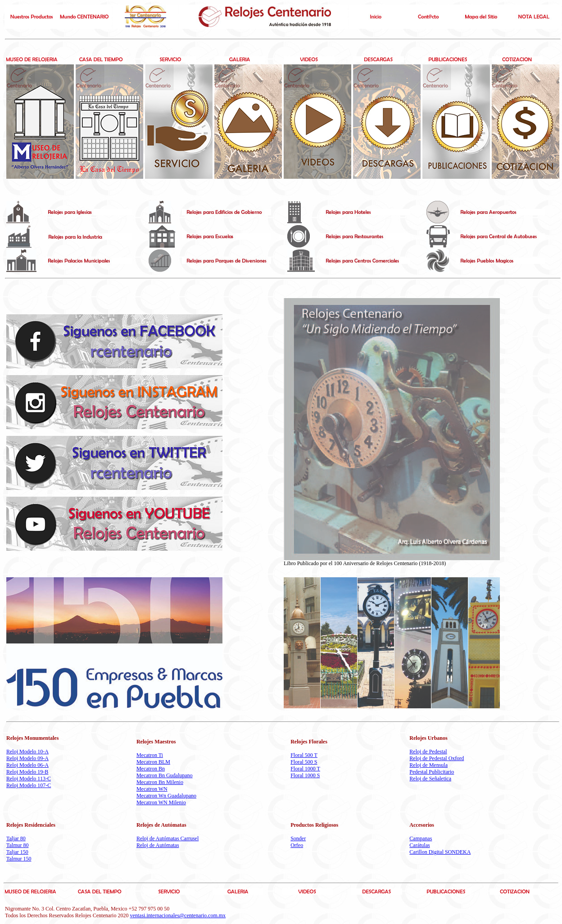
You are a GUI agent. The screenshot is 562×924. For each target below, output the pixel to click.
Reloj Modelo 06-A (27, 765)
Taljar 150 (17, 852)
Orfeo (297, 845)
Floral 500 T (304, 755)
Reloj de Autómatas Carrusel (168, 838)
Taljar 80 (16, 838)
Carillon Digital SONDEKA (440, 852)
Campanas (421, 838)
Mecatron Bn (151, 769)
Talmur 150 (19, 859)
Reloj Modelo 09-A (27, 758)
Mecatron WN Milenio (161, 802)
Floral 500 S (304, 762)
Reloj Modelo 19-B (27, 772)
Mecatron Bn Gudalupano (165, 775)
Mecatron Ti (150, 755)
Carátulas (419, 845)
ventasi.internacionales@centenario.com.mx (178, 915)
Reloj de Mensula (428, 765)
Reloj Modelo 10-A (27, 752)
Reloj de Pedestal (428, 752)
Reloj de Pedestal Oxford (437, 758)
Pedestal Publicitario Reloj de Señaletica (432, 775)
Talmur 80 (17, 845)
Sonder (298, 838)
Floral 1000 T (305, 769)
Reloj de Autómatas (158, 845)
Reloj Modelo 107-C (29, 785)
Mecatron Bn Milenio (160, 782)
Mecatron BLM (153, 762)
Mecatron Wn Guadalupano (166, 796)
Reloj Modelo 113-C (29, 779)
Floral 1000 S (305, 775)
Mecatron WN (152, 789)
